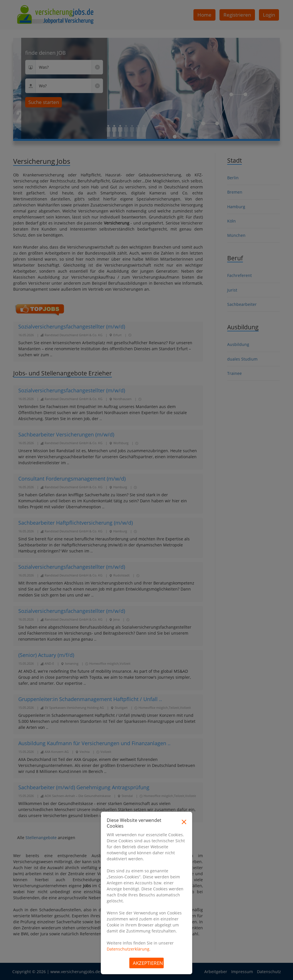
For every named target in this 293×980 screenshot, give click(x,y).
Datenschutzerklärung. (129, 949)
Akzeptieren (148, 963)
